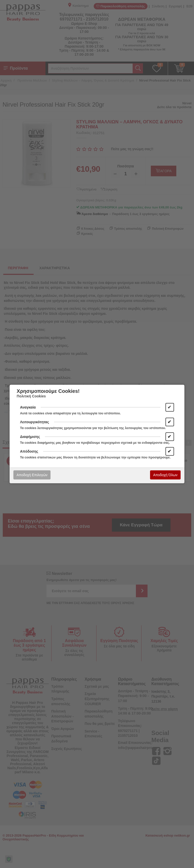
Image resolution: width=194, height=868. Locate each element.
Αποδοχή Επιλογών (32, 475)
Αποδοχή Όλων (165, 475)
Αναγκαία (28, 407)
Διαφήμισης (30, 437)
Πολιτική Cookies (31, 396)
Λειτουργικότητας (34, 422)
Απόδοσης (29, 451)
